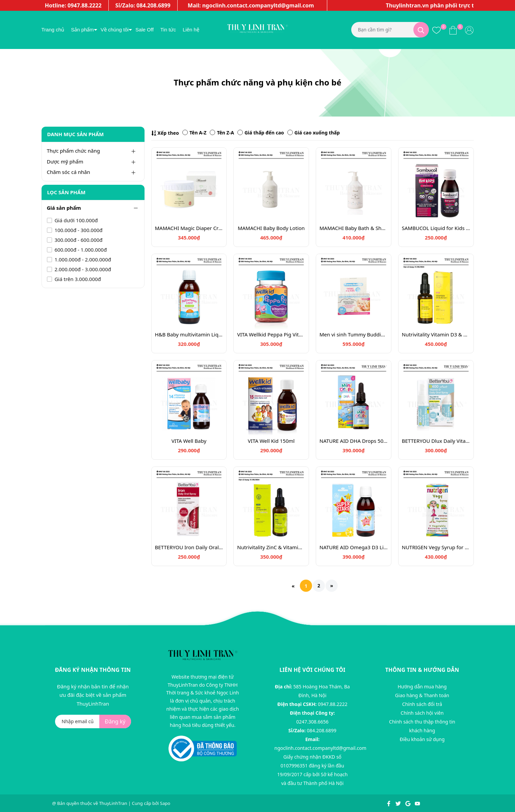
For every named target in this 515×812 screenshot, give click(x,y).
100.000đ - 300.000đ (78, 230)
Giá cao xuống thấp (314, 133)
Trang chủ (53, 30)
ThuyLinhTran (113, 803)
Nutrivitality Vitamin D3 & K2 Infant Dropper (436, 334)
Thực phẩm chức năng (74, 151)
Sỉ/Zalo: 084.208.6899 (143, 5)
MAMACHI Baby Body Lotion (271, 228)
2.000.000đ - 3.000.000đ (82, 269)
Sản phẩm (82, 30)
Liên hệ (191, 30)
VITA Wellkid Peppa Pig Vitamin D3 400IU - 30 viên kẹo (271, 334)
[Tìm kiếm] (421, 30)
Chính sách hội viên (422, 713)
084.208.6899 (322, 730)
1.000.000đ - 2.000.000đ (82, 259)
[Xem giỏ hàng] (453, 30)
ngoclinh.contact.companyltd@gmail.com (320, 748)
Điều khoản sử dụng (422, 739)
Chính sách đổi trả (422, 704)
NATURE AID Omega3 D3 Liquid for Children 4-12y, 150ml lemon (354, 547)
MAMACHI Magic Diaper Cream (189, 228)
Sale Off (145, 30)
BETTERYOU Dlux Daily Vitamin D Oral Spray (436, 441)
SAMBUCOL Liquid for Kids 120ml (436, 228)
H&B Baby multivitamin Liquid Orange (189, 334)
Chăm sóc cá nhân (69, 172)
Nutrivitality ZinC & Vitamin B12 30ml (271, 547)
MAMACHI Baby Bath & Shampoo (354, 228)
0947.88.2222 (333, 704)
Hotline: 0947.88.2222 (73, 5)
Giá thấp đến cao (261, 133)
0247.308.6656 (312, 722)
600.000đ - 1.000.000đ (80, 250)
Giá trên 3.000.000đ (77, 279)
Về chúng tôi (115, 30)
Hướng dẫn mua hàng (422, 687)
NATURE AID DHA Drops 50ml (354, 441)
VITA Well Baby (189, 441)
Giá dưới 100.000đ (76, 220)
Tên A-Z (194, 133)
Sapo (165, 803)
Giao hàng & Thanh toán (422, 695)
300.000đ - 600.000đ (78, 240)
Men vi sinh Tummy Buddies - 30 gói (354, 334)
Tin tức (168, 30)
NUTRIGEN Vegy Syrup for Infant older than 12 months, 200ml (436, 547)
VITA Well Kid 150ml (271, 441)
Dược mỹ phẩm (65, 161)
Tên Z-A (222, 133)
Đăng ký (115, 721)
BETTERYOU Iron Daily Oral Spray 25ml (189, 547)
